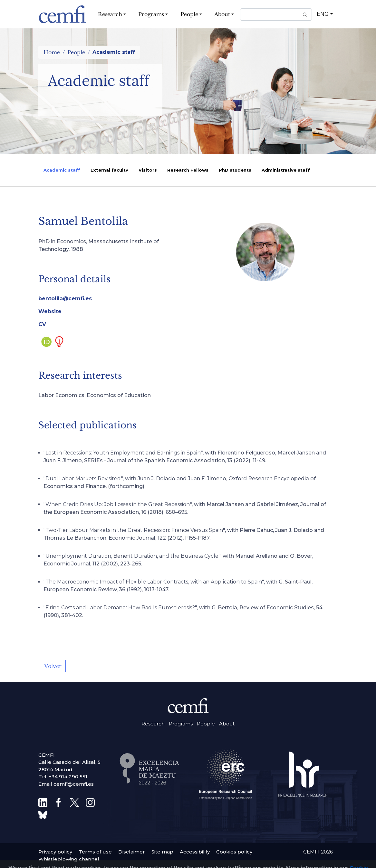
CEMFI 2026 (318, 852)
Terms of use (95, 852)
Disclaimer (132, 852)
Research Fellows (188, 170)
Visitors (148, 170)
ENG (323, 14)
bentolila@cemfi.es (65, 299)
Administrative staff (286, 170)
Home (52, 52)
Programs (181, 724)
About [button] (222, 14)
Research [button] (110, 14)
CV (42, 324)
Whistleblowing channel (69, 859)
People (76, 52)
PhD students (235, 170)
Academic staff (62, 170)
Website (50, 311)
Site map (162, 852)
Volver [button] (53, 666)
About (227, 724)
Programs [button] (151, 14)
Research (153, 724)
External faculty (109, 170)
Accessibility (195, 852)
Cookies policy (234, 852)
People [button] (189, 14)
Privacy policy (55, 852)
